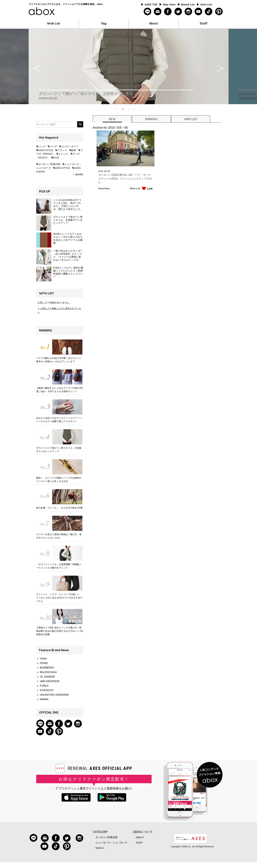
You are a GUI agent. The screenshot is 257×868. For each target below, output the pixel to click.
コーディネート (70, 146)
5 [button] (140, 109)
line (148, 12)
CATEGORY (100, 832)
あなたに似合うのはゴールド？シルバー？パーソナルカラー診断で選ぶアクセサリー (59, 420)
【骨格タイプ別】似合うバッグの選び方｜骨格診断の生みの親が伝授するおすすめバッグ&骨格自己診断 (60, 631)
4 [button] (134, 109)
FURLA (44, 686)
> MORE (78, 175)
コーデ (53, 146)
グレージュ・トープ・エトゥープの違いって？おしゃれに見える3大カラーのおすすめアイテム (59, 598)
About (154, 23)
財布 (74, 150)
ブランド (62, 150)
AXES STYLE (46, 150)
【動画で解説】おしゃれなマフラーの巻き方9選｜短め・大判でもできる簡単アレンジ (59, 390)
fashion (100, 848)
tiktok (209, 12)
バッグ (42, 146)
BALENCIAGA (48, 672)
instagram (188, 12)
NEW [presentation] (112, 119)
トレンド (63, 154)
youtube (198, 12)
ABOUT (140, 837)
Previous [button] (37, 66)
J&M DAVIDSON (50, 681)
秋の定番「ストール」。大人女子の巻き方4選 (59, 508)
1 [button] (117, 109)
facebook (168, 12)
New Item (169, 5)
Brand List (188, 5)
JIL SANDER (48, 677)
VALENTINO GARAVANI (54, 695)
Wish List (54, 23)
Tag (104, 23)
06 (109, 171)
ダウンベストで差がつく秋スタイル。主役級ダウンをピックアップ (59, 450)
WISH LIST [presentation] (191, 119)
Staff (204, 23)
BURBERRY (47, 668)
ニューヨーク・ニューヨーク (112, 842)
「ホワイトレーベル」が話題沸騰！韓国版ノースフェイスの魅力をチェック (59, 566)
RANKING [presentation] (151, 119)
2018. (101, 171)
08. (105, 171)
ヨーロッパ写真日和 (49, 164)
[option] (129, 66)
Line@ (40, 724)
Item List (206, 5)
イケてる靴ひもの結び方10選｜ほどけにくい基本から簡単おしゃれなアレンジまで (59, 360)
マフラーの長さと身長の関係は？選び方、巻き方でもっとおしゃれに (59, 536)
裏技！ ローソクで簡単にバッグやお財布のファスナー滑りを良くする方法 (59, 480)
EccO (56, 158)
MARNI (44, 699)
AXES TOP (151, 5)
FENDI (44, 663)
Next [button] (220, 66)
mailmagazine (158, 12)
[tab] (112, 119)
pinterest (219, 12)
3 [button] (129, 109)
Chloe (43, 659)
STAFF (139, 842)
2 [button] (123, 109)
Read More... (105, 189)
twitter (178, 12)
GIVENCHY (47, 690)
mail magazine (50, 724)
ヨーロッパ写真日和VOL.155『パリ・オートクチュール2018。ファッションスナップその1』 (125, 179)
